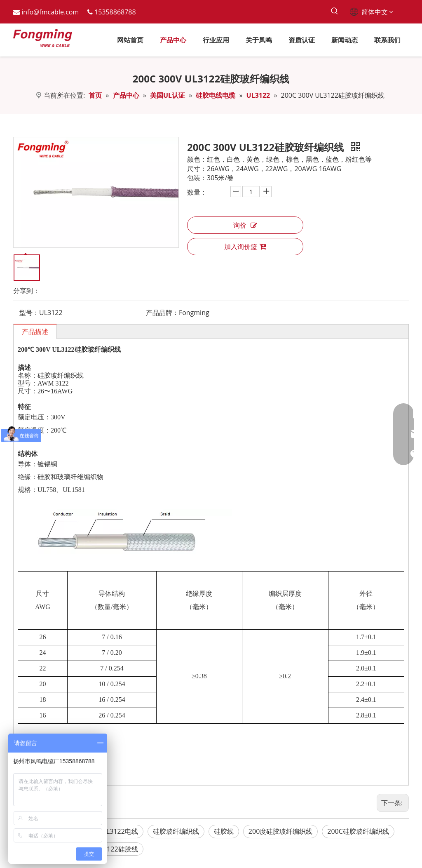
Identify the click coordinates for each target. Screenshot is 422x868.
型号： (29, 313)
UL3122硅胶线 (116, 849)
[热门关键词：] (335, 11)
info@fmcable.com (50, 12)
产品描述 (35, 332)
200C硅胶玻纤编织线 (358, 831)
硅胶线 (224, 831)
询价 (245, 225)
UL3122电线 (120, 831)
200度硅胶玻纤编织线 (280, 831)
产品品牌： (162, 313)
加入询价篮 (245, 247)
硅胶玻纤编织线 (176, 831)
